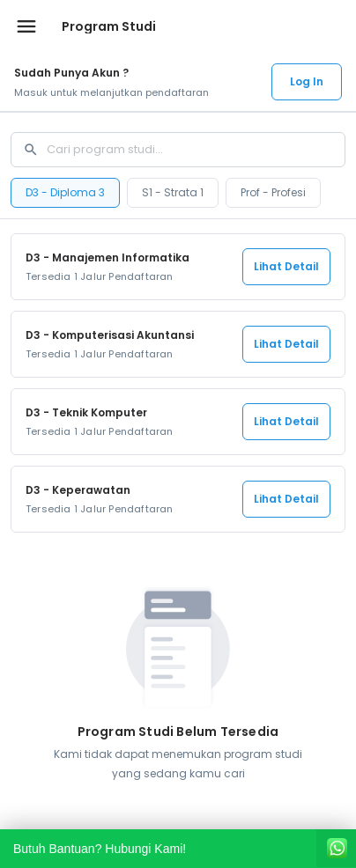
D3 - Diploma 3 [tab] (65, 192)
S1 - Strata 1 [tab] (173, 192)
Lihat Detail (286, 266)
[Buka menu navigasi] (26, 26)
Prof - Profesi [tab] (273, 192)
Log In (307, 81)
